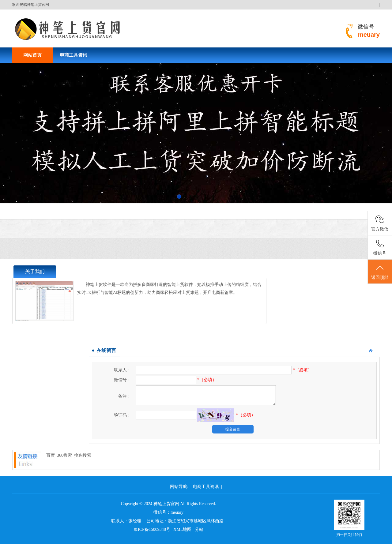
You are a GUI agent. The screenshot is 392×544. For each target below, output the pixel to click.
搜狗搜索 (83, 455)
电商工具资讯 (73, 55)
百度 (51, 455)
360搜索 (64, 455)
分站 (199, 529)
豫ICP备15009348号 (152, 529)
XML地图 (182, 529)
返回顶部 (380, 272)
